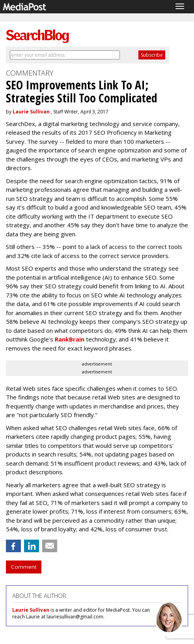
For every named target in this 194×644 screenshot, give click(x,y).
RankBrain (70, 339)
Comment (24, 567)
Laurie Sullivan (31, 112)
